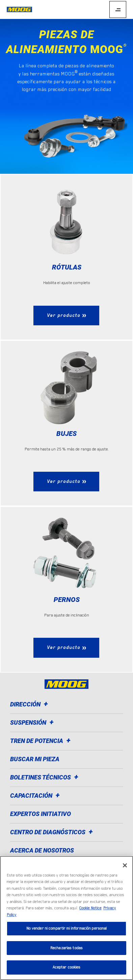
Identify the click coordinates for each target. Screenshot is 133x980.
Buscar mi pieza (35, 759)
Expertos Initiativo (41, 814)
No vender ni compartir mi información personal (67, 928)
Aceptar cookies (67, 967)
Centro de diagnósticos (52, 832)
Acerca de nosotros (42, 850)
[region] (66, 918)
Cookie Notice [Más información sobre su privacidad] (90, 908)
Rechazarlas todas (66, 948)
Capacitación (36, 796)
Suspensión (33, 722)
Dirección (30, 704)
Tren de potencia (41, 741)
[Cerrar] (125, 865)
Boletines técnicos (45, 777)
